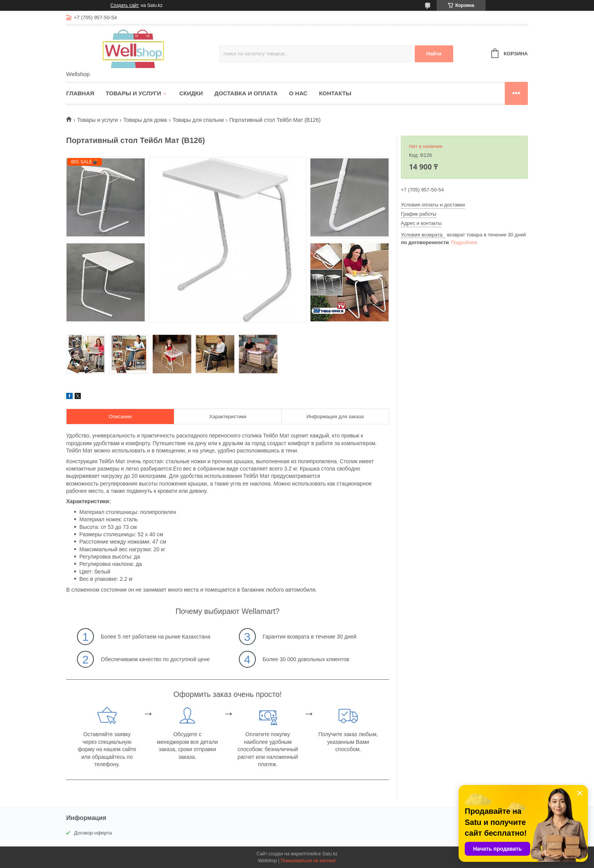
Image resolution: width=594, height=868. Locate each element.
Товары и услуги (133, 93)
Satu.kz (330, 854)
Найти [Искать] (434, 54)
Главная (80, 93)
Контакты (335, 93)
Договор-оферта (93, 833)
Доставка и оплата (246, 93)
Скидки (191, 93)
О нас (298, 93)
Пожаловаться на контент (308, 861)
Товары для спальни (198, 120)
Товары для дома (145, 120)
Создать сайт (125, 5)
